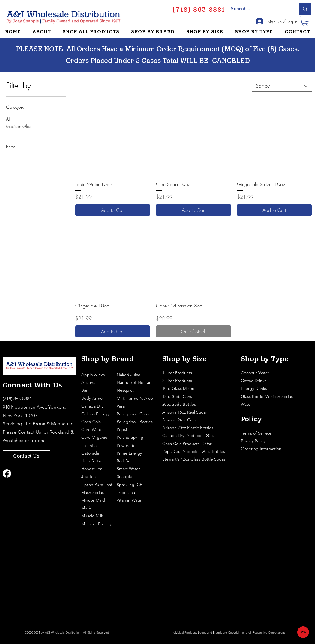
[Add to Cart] (113, 210)
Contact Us (29, 432)
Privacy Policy (254, 441)
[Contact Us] (26, 456)
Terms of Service (257, 433)
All (8, 119)
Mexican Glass (19, 126)
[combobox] (282, 86)
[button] (305, 21)
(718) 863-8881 (17, 399)
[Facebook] (7, 473)
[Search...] (259, 9)
